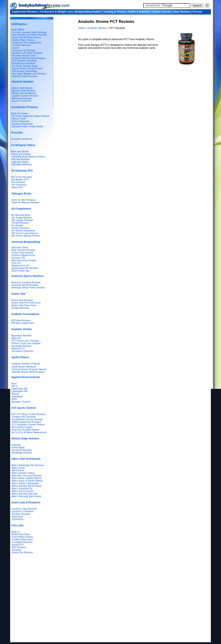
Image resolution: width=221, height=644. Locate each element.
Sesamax (16, 550)
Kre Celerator (18, 182)
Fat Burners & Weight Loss (56, 12)
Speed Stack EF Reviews (25, 268)
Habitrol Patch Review (23, 40)
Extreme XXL (18, 258)
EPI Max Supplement (23, 323)
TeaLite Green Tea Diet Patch (27, 68)
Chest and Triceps (21, 154)
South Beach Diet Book (24, 367)
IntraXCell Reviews (21, 450)
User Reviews (182, 12)
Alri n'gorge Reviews (22, 220)
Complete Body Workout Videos (28, 157)
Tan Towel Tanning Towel (24, 66)
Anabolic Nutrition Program (26, 364)
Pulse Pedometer (21, 121)
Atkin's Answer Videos (23, 473)
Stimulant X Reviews (22, 351)
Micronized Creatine (22, 427)
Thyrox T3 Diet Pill (21, 101)
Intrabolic (16, 445)
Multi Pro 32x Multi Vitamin (25, 430)
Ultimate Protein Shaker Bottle (27, 126)
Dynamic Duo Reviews (23, 91)
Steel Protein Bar (20, 271)
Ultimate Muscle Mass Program (28, 372)
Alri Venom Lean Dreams (25, 233)
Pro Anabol (17, 225)
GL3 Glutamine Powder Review (28, 425)
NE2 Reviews (19, 547)
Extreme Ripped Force (23, 255)
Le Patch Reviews (21, 45)
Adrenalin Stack (20, 247)
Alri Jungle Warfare (21, 218)
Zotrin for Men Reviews (23, 200)
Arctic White (18, 30)
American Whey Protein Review (28, 288)
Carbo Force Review (22, 253)
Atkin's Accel (18, 468)
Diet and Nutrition (21, 159)
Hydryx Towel (18, 119)
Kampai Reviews (20, 308)
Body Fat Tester (20, 113)
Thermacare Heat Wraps (24, 71)
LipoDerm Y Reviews (22, 511)
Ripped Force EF (20, 266)
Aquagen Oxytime (21, 402)
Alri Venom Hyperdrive (23, 231)
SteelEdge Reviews (22, 453)
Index (82, 28)
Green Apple (18, 447)
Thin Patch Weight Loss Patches (29, 74)
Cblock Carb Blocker (22, 88)
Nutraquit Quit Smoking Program (29, 58)
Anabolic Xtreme (97, 28)
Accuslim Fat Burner (22, 139)
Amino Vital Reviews (22, 300)
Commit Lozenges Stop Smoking (29, 32)
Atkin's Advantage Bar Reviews (28, 465)
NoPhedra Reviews (22, 98)
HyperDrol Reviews (21, 336)
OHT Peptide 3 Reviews (24, 61)
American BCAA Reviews (25, 285)
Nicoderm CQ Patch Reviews (27, 53)
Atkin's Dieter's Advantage (25, 483)
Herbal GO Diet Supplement (26, 43)
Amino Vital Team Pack (24, 305)
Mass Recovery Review (24, 260)
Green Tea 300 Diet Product (26, 37)
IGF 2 (14, 386)
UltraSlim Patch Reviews (24, 76)
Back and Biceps (20, 151)
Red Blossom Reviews (23, 63)
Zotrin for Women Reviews (25, 202)
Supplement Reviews (25, 12)
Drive (14, 383)
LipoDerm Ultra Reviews (24, 509)
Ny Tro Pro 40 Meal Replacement (29, 432)
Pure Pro (16, 263)
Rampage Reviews (21, 346)
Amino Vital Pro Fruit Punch (26, 303)
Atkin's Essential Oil (22, 488)
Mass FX (16, 338)
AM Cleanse (18, 470)
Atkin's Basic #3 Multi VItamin (27, 481)
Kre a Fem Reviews (22, 177)
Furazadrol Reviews (22, 542)
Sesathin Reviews (21, 514)
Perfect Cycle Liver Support (26, 343)
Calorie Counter (162, 12)
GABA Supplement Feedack (26, 422)
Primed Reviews (20, 223)
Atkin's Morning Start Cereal (26, 496)
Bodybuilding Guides (88, 12)
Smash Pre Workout (22, 552)
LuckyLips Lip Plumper (23, 50)
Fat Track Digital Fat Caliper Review (30, 116)
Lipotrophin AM (19, 389)
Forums (197, 12)
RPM (14, 399)
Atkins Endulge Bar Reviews (26, 486)
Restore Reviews (20, 228)
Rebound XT (18, 348)
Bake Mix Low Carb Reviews (27, 475)
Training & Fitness (114, 12)
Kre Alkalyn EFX (20, 180)
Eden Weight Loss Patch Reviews (29, 35)
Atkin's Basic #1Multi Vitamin (27, 478)
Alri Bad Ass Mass (21, 215)
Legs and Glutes (20, 162)
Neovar (15, 394)
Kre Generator (19, 185)
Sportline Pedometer (22, 124)
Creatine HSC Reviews (24, 417)
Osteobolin (17, 396)
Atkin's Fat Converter (22, 491)
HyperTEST (18, 545)
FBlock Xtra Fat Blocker (24, 93)
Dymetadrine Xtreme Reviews (27, 419)
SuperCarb (17, 517)
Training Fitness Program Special (29, 369)
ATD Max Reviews (21, 320)
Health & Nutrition (139, 12)
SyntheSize (17, 519)
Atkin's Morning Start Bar (24, 494)
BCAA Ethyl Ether (21, 534)
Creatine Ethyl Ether (22, 539)
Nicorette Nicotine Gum (24, 56)
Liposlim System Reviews (25, 96)
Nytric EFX (17, 187)
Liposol (15, 48)
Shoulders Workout (21, 164)
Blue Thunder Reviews (23, 250)
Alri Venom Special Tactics (25, 236)
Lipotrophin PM (19, 391)
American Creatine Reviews (26, 282)
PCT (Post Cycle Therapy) (25, 341)
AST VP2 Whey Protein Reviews (28, 414)
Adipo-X (15, 532)
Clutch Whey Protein (22, 537)
